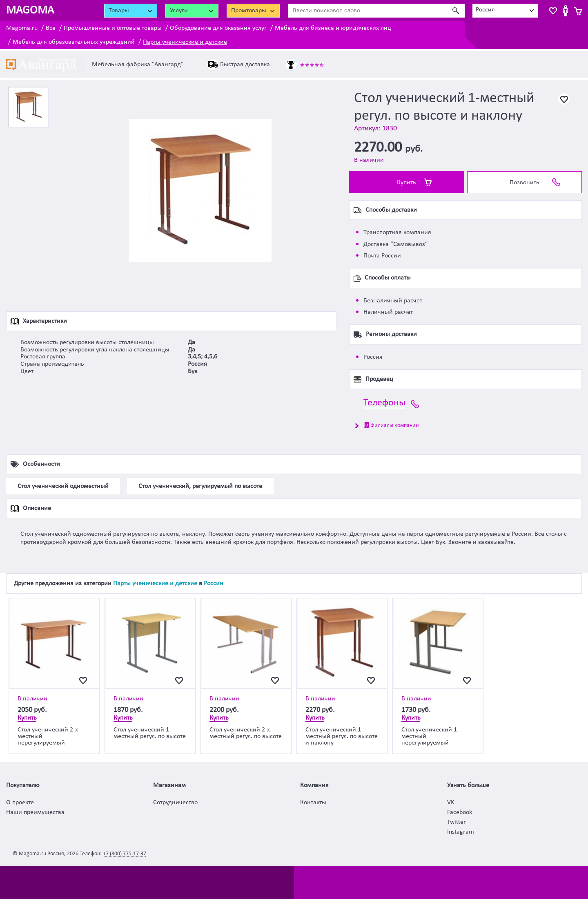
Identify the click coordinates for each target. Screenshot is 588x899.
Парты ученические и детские (185, 42)
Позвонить (525, 183)
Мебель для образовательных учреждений (74, 42)
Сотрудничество (175, 803)
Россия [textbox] (485, 10)
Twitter (457, 822)
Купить (406, 183)
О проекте (20, 803)
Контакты (313, 803)
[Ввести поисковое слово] (367, 11)
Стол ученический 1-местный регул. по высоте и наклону (342, 736)
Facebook (460, 812)
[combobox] (505, 11)
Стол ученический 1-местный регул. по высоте (150, 733)
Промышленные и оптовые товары (113, 28)
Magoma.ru (22, 28)
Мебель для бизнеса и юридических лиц (333, 28)
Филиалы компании (392, 425)
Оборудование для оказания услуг (218, 28)
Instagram (461, 832)
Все (51, 28)
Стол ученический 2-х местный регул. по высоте (246, 733)
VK (451, 803)
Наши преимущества (35, 812)
